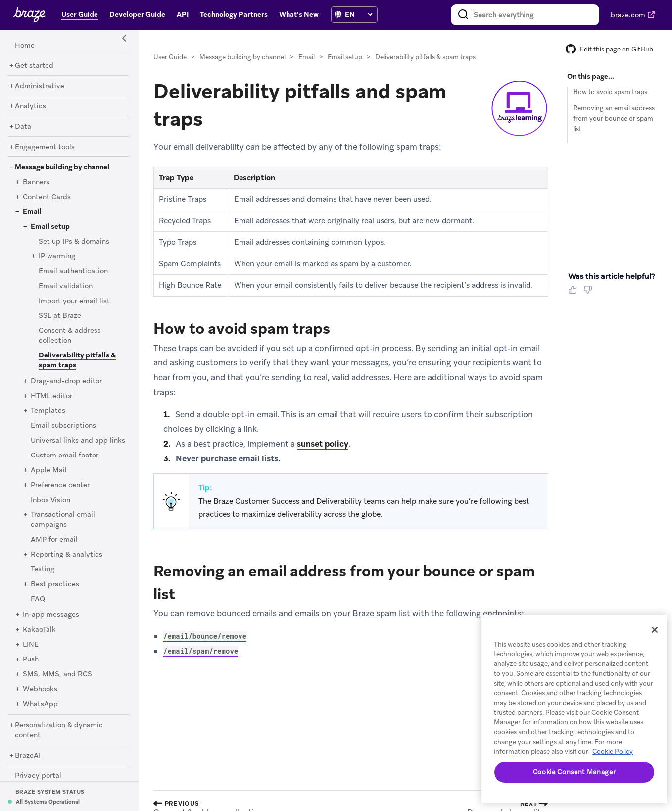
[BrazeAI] (28, 756)
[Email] (32, 212)
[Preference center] (60, 485)
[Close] (655, 630)
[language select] (359, 14)
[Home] (25, 46)
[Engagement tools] (45, 147)
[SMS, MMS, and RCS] (57, 674)
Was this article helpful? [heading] (612, 276)
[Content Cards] (47, 197)
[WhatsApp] (40, 704)
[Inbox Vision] (50, 500)
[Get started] (34, 66)
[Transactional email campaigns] (63, 520)
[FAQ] (38, 599)
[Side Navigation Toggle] (125, 39)
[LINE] (31, 645)
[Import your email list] (74, 301)
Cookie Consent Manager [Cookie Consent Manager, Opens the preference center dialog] (574, 772)
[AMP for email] (54, 540)
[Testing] (43, 569)
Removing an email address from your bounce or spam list (614, 119)
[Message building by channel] (62, 167)
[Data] (23, 127)
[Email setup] (50, 227)
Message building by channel (242, 57)
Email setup (345, 57)
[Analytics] (30, 106)
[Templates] (48, 411)
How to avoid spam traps (610, 92)
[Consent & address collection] (70, 336)
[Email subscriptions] (63, 426)
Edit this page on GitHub (609, 49)
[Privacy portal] (38, 776)
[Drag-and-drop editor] (66, 381)
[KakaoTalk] (39, 630)
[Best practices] (55, 584)
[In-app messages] (51, 615)
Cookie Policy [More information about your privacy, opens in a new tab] (613, 751)
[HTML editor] (51, 396)
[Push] (31, 659)
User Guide (170, 57)
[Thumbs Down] (590, 293)
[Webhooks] (40, 689)
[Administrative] (40, 86)
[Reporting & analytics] (67, 555)
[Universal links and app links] (78, 441)
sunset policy (323, 444)
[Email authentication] (73, 271)
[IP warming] (57, 256)
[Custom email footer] (65, 456)
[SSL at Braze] (60, 316)
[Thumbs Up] (575, 293)
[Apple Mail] (49, 470)
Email (307, 57)
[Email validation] (66, 286)
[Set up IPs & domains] (74, 242)
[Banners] (36, 182)
